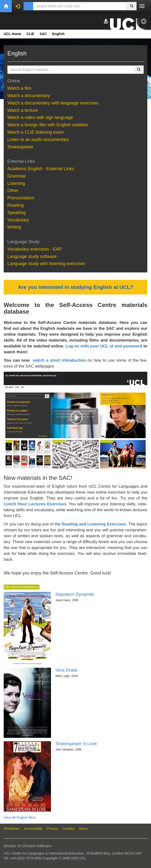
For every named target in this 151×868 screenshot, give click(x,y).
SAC (43, 34)
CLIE (30, 34)
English (58, 34)
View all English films (20, 817)
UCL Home (12, 34)
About (83, 829)
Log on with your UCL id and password (104, 346)
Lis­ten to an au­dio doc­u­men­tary (38, 140)
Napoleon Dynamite (75, 594)
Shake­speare (21, 147)
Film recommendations (22, 587)
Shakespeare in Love (76, 744)
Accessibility (33, 829)
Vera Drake (66, 670)
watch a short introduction (59, 360)
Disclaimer (12, 829)
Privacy (52, 829)
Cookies (69, 829)
